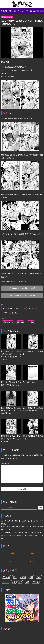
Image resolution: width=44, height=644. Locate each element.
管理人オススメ (7, 18)
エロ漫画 (32, 325)
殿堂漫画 (22, 325)
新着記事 (4, 11)
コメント (5, 466)
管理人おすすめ (8, 325)
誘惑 (37, 586)
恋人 (16, 580)
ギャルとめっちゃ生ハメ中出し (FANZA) (22, 297)
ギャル (11, 310)
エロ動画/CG (36, 11)
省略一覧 (13, 11)
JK (3, 310)
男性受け (34, 310)
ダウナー (14, 586)
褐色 (18, 310)
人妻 (25, 310)
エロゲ (11, 564)
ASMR (33, 556)
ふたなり (24, 580)
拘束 (30, 586)
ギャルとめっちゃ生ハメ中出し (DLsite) (22, 289)
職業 (33, 580)
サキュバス (6, 580)
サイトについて (24, 11)
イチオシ (15, 315)
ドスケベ (6, 315)
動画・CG (33, 564)
